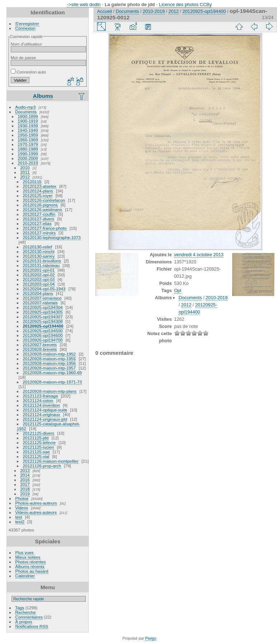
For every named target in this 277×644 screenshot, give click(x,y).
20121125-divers (39, 433)
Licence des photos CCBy (185, 4)
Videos (22, 508)
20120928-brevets (40, 349)
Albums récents (30, 566)
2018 (25, 489)
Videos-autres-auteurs (36, 512)
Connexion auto (28, 72)
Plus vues (25, 552)
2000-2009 (28, 158)
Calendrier (25, 576)
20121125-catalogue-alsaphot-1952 (48, 426)
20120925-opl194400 (43, 326)
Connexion (25, 28)
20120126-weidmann (43, 209)
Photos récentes (31, 562)
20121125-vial (36, 456)
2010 (25, 168)
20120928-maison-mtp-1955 (49, 359)
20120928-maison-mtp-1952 (49, 354)
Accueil (104, 11)
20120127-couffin (39, 214)
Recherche (26, 612)
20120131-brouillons (42, 261)
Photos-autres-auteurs (36, 503)
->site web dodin (84, 4)
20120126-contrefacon (44, 200)
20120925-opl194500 (43, 331)
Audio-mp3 (26, 107)
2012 (25, 177)
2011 (25, 172)
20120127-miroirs (39, 233)
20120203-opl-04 (39, 284)
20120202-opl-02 (39, 275)
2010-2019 (28, 163)
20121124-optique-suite (45, 410)
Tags (20, 608)
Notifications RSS (32, 626)
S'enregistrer (27, 23)
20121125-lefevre (39, 442)
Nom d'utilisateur (26, 44)
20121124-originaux (42, 414)
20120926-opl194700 (43, 340)
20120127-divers (39, 219)
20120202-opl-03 (39, 279)
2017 (25, 484)
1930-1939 (28, 126)
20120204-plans (38, 293)
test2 (20, 522)
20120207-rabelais (40, 303)
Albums (43, 96)
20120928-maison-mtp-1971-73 (52, 382)
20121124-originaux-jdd (45, 419)
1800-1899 (28, 116)
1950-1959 (28, 135)
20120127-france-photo (45, 228)
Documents (26, 112)
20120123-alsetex (40, 186)
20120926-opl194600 (43, 335)
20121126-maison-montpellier (51, 461)
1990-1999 (28, 154)
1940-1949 (28, 130)
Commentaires (29, 617)
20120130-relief (38, 247)
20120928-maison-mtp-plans (50, 391)
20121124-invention (41, 405)
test (19, 517)
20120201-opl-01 (39, 270)
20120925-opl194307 (43, 317)
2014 (25, 475)
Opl (178, 290)
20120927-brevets (40, 345)
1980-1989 (28, 149)
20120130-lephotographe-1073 (52, 237)
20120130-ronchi (39, 251)
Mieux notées (28, 557)
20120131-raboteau (41, 265)
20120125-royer (38, 195)
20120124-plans (38, 191)
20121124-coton (38, 400)
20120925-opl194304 (43, 307)
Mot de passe (23, 58)
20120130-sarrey (39, 256)
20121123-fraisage (40, 396)
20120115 (32, 182)
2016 (25, 480)
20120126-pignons (40, 205)
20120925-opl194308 (43, 321)
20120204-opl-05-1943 (44, 289)
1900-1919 (28, 121)
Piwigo (151, 638)
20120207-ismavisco (42, 298)
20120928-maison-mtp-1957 (49, 368)
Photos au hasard (32, 571)
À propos (24, 622)
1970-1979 (28, 144)
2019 (25, 494)
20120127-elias (37, 223)
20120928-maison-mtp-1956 (49, 363)
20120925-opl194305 (43, 312)
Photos (22, 498)
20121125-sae (36, 452)
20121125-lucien (39, 447)
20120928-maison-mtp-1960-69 (52, 373)
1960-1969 (28, 140)
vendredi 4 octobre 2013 (199, 255)
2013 (25, 470)
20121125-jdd (36, 438)
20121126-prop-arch (42, 466)
